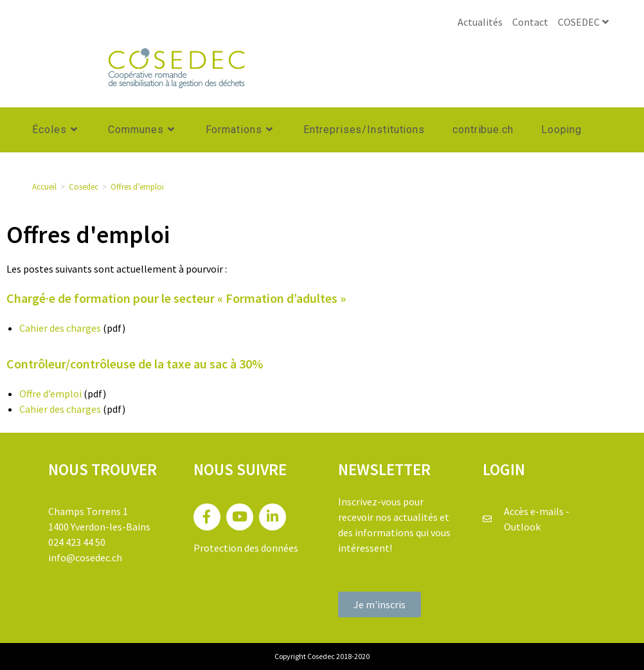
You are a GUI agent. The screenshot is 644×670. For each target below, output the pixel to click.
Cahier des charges (60, 328)
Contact (530, 22)
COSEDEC (585, 22)
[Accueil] (44, 187)
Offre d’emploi (50, 394)
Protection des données (246, 548)
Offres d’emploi (137, 187)
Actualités (480, 22)
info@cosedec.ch (85, 557)
